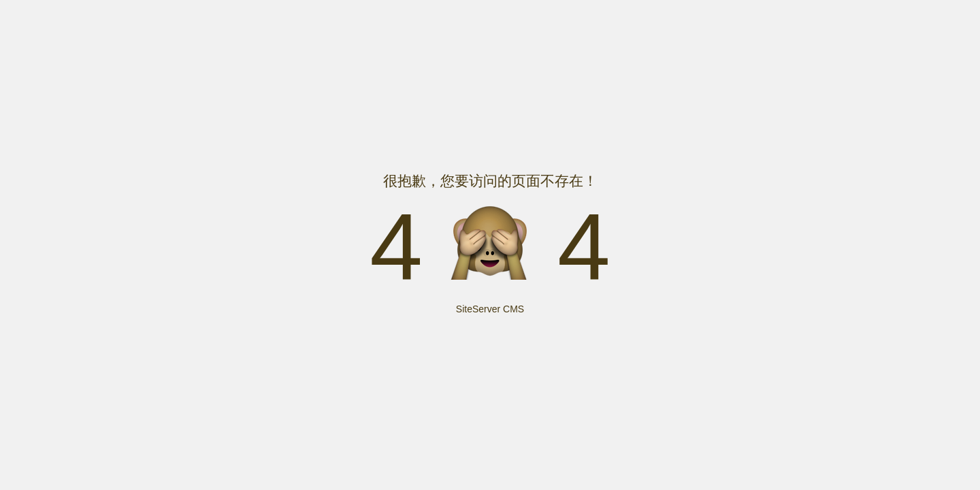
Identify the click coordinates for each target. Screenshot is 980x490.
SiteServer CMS (490, 309)
